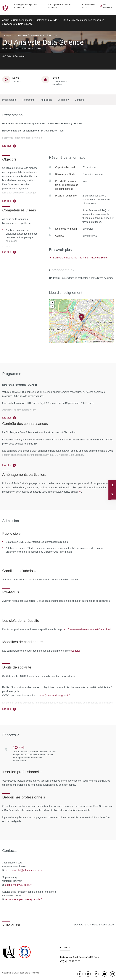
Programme (28, 100)
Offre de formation (23, 20)
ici (80, 492)
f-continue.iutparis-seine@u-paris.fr (24, 899)
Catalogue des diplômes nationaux (60, 6)
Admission (46, 100)
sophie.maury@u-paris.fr (18, 885)
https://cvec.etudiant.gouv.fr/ (54, 695)
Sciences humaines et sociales (88, 20)
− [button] (52, 307)
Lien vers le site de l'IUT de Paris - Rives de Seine (78, 258)
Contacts (80, 100)
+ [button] (52, 303)
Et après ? (63, 100)
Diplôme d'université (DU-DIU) (52, 20)
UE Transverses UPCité (88, 6)
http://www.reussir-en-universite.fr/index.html (87, 629)
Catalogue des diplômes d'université (26, 6)
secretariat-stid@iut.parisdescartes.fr (25, 870)
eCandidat (76, 651)
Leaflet (86, 342)
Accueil (6, 20)
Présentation (9, 100)
